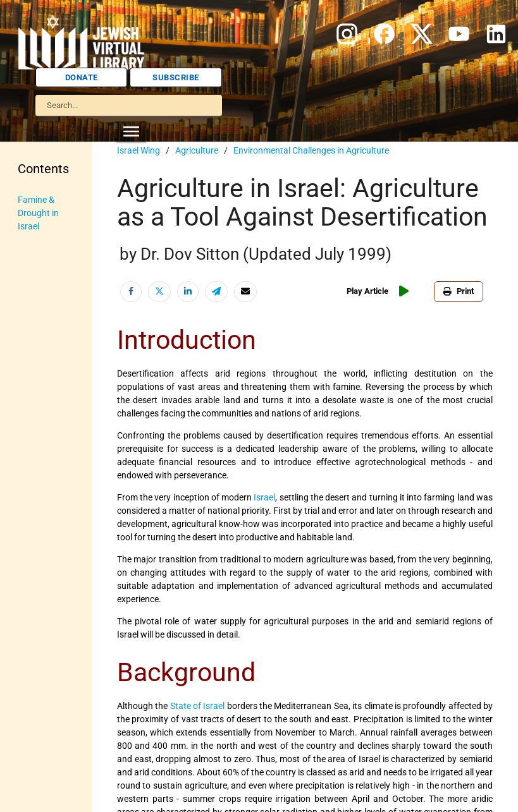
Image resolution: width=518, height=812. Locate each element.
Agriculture (197, 150)
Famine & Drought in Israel (38, 213)
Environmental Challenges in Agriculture (311, 150)
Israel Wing (139, 150)
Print (459, 291)
